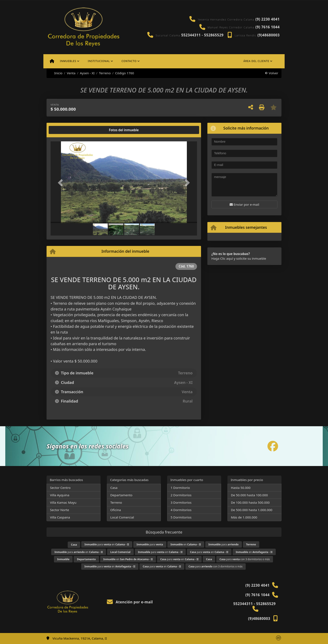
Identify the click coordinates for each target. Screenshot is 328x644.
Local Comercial (122, 517)
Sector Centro (60, 488)
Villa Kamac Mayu (63, 502)
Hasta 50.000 (241, 488)
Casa (114, 488)
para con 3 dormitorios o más (245, 559)
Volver (272, 73)
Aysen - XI (87, 73)
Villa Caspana (60, 517)
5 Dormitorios (181, 517)
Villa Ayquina (60, 495)
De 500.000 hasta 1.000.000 (252, 510)
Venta (71, 73)
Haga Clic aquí (222, 258)
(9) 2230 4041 (267, 19)
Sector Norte (59, 510)
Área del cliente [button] (256, 61)
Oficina (116, 510)
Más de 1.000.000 (244, 517)
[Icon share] (273, 446)
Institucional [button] (99, 61)
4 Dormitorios (181, 510)
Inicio (56, 73)
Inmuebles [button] (68, 61)
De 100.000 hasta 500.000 (250, 502)
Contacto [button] (129, 61)
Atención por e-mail (130, 602)
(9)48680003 (269, 35)
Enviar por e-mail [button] (244, 204)
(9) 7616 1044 (267, 27)
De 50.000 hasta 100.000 (249, 495)
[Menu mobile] (52, 61)
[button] (62, 183)
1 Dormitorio (180, 488)
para (150, 544)
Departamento (121, 495)
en (186, 544)
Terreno (105, 73)
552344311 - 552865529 (202, 35)
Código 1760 (125, 73)
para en (107, 544)
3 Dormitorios (181, 502)
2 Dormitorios (181, 495)
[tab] (67, 130)
